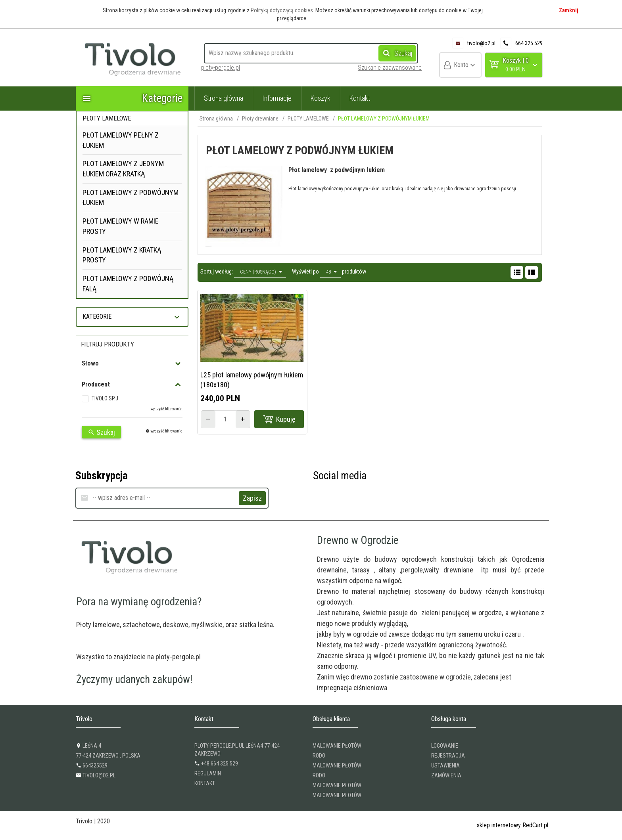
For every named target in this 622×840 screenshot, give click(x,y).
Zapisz (252, 498)
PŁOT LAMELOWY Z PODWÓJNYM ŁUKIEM (131, 198)
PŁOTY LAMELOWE (107, 118)
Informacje (277, 98)
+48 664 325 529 (216, 763)
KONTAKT (205, 783)
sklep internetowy (499, 825)
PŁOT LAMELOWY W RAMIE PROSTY (121, 226)
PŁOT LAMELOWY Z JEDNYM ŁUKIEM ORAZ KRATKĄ (123, 169)
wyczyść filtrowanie (166, 409)
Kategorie (132, 98)
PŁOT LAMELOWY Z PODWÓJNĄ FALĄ (128, 284)
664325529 (92, 765)
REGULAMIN (208, 773)
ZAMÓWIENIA (446, 775)
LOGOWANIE (445, 746)
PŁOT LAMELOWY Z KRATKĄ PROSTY (122, 255)
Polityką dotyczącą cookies (282, 10)
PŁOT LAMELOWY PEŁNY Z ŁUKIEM (121, 140)
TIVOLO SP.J (105, 398)
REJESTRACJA (448, 756)
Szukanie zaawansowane (390, 68)
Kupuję (279, 419)
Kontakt (360, 98)
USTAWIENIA (445, 765)
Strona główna (224, 98)
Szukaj (395, 53)
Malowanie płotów (337, 746)
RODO (319, 756)
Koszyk (321, 98)
